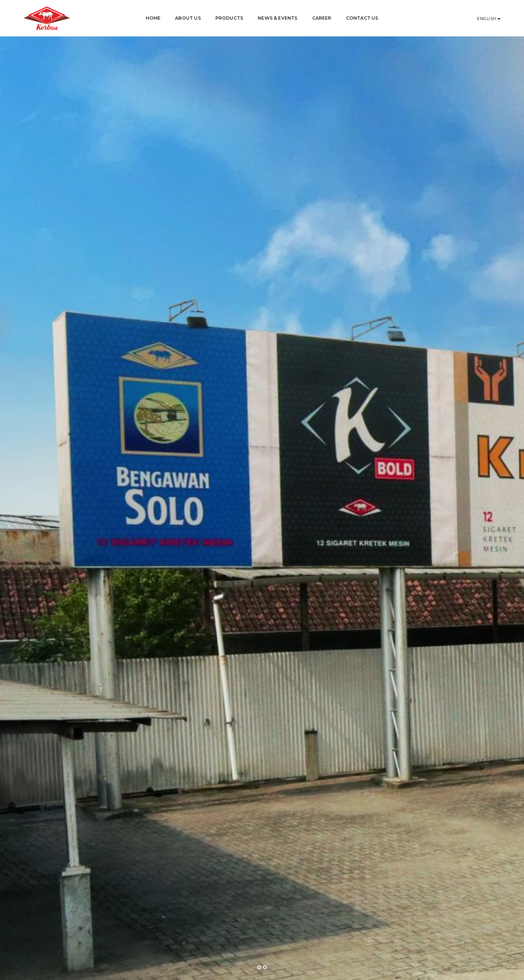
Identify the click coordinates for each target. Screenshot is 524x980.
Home (153, 18)
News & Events (277, 18)
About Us (188, 18)
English (487, 19)
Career (322, 18)
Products (229, 18)
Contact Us (362, 18)
